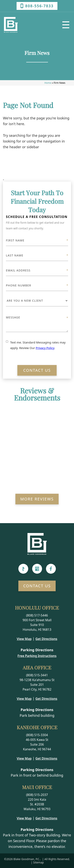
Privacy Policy (45, 348)
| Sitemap (37, 862)
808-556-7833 (37, 6)
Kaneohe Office (37, 727)
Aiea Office (37, 667)
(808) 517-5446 (37, 615)
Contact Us (37, 370)
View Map (24, 639)
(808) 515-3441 (37, 675)
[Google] (37, 569)
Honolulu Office (37, 608)
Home (48, 83)
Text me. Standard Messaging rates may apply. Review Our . (38, 345)
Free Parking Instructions (37, 656)
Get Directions (46, 639)
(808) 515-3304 (37, 735)
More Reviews (37, 499)
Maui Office (37, 787)
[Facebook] (51, 569)
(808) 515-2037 (37, 795)
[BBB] (23, 569)
